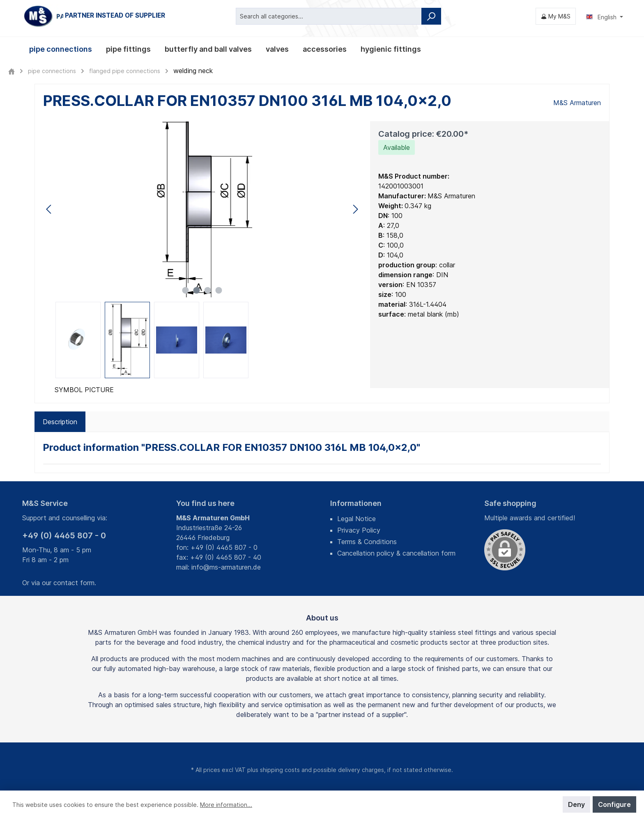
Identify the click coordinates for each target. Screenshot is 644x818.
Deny (576, 804)
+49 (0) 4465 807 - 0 (64, 535)
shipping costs (280, 770)
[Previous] (49, 209)
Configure (614, 804)
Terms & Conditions (367, 542)
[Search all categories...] (329, 16)
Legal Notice (356, 519)
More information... (226, 805)
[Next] (355, 209)
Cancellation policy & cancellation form (396, 553)
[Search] (431, 16)
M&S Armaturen (577, 103)
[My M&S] (556, 16)
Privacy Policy (359, 530)
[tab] (60, 422)
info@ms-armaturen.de (226, 567)
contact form (74, 583)
